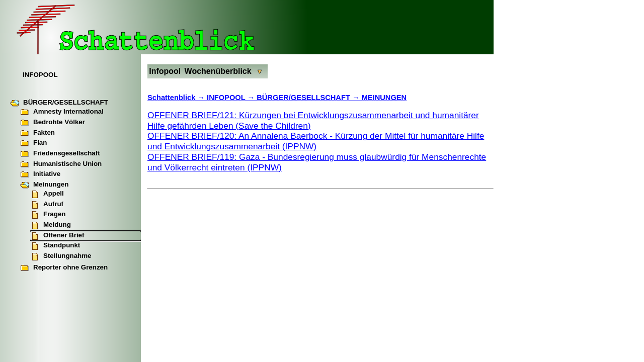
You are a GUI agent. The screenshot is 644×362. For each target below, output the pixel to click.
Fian (33, 143)
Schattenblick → (177, 98)
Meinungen (44, 185)
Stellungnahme (61, 256)
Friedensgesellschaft (60, 154)
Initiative (40, 174)
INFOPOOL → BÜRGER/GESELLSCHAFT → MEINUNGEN (307, 98)
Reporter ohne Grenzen (64, 268)
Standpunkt (55, 246)
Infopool (165, 71)
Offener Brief (57, 236)
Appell (47, 194)
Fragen (48, 215)
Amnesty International (62, 112)
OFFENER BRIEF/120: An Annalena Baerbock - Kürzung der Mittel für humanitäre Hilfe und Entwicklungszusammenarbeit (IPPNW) (316, 141)
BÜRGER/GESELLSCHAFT (59, 103)
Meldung (51, 225)
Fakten (37, 133)
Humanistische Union (61, 164)
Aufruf (47, 205)
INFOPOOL (40, 75)
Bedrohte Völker (53, 123)
